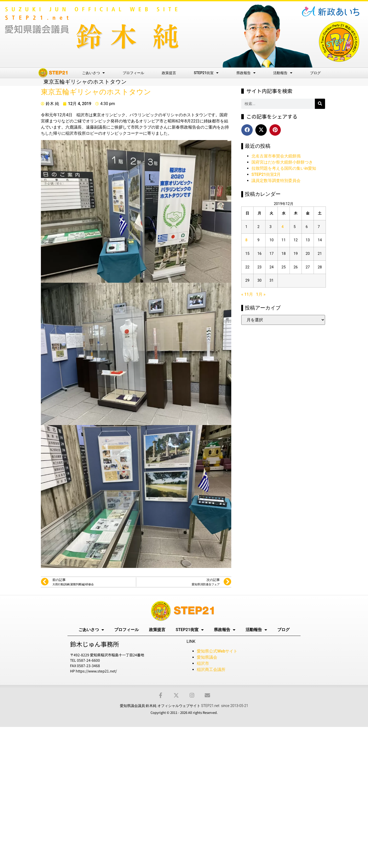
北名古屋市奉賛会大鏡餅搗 (276, 156)
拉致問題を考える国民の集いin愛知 (284, 168)
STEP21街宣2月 (266, 174)
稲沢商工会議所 (211, 670)
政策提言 (169, 73)
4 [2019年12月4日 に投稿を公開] (283, 227)
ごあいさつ (93, 73)
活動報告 (283, 73)
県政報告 (246, 73)
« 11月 (247, 294)
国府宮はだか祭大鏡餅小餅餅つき (282, 162)
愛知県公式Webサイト (217, 651)
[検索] (320, 104)
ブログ (315, 73)
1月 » (261, 294)
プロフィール (133, 73)
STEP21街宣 (206, 73)
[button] (247, 130)
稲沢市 (203, 663)
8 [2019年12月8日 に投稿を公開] (246, 240)
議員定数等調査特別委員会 (276, 181)
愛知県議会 (207, 657)
